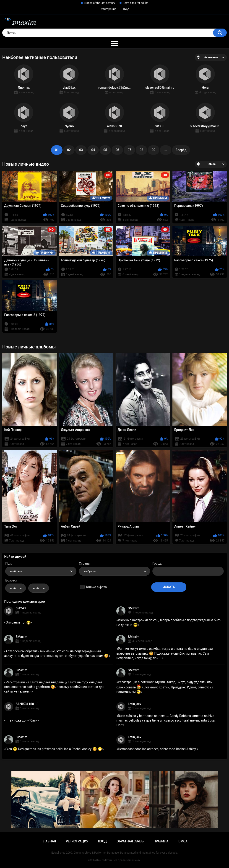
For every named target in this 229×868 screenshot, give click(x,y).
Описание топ (18, 622)
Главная (49, 841)
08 (141, 150)
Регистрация (108, 9)
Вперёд (181, 150)
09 (154, 150)
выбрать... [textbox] (17, 571)
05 (105, 150)
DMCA (183, 841)
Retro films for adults (135, 3)
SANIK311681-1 (27, 704)
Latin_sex (134, 704)
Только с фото (96, 587)
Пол (8, 563)
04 (93, 150)
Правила (161, 841)
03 (81, 150)
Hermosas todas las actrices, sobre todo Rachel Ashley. (157, 749)
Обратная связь (130, 841)
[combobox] (41, 571)
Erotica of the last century (99, 3)
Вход (126, 9)
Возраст (11, 580)
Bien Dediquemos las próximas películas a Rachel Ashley (54, 749)
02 (69, 150)
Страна (84, 563)
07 (129, 150)
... (166, 150)
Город (157, 563)
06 (117, 150)
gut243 (21, 608)
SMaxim (134, 608)
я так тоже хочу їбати (21, 720)
